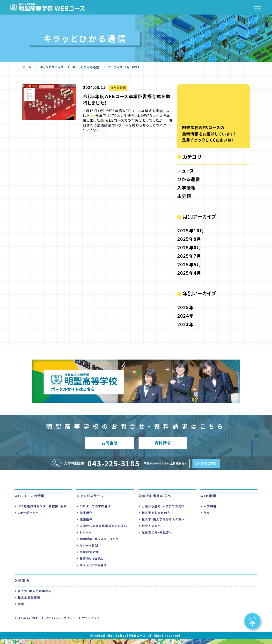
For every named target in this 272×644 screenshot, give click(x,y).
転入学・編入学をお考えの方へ (163, 524)
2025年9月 (189, 239)
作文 (207, 517)
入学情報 (187, 188)
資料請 (163, 445)
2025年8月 (189, 247)
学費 (21, 609)
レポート (86, 537)
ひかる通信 (189, 179)
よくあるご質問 (206, 468)
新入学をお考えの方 (156, 517)
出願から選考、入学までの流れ (163, 511)
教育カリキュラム (92, 563)
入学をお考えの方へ (155, 501)
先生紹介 (86, 517)
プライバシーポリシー (60, 623)
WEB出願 (208, 501)
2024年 (185, 316)
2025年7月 (189, 256)
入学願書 (210, 511)
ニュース (186, 171)
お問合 (109, 445)
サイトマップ (91, 623)
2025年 (185, 307)
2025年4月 (189, 273)
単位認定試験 (89, 557)
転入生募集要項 (29, 602)
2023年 (185, 324)
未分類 (184, 196)
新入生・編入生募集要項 (35, 596)
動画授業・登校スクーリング (99, 544)
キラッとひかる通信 (86, 67)
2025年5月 (189, 264)
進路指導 (86, 524)
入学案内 (22, 585)
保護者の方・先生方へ (157, 537)
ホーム (27, 67)
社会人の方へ (151, 530)
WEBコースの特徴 (30, 501)
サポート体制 (89, 550)
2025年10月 (191, 230)
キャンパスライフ (52, 67)
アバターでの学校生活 (95, 511)
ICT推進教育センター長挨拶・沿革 (42, 511)
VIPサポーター (28, 517)
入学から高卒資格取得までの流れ (103, 530)
